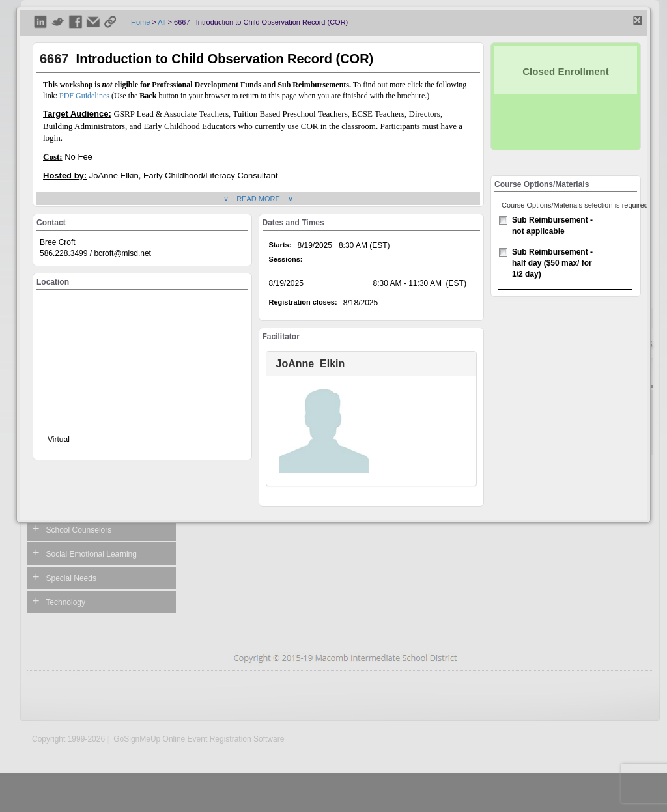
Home (140, 22)
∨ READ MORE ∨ (258, 199)
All (162, 22)
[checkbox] (503, 220)
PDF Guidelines (84, 96)
